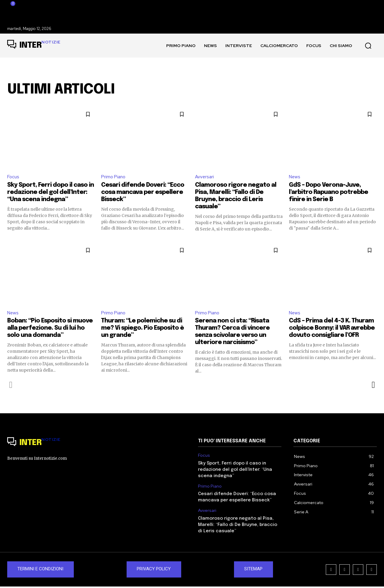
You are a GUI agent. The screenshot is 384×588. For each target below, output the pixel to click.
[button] (368, 46)
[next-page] (373, 386)
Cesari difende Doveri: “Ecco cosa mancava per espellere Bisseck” (143, 193)
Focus (13, 177)
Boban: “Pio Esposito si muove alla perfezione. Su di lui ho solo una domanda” (50, 329)
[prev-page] (11, 386)
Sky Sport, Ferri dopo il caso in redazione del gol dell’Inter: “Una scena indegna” (51, 193)
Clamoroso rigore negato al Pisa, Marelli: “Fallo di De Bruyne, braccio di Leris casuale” (238, 526)
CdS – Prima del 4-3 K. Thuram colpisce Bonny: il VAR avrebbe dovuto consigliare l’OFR (332, 329)
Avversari (205, 177)
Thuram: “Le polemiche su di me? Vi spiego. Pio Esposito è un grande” (142, 329)
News (295, 177)
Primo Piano (114, 177)
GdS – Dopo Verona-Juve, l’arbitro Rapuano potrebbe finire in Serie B (328, 193)
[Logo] (34, 46)
